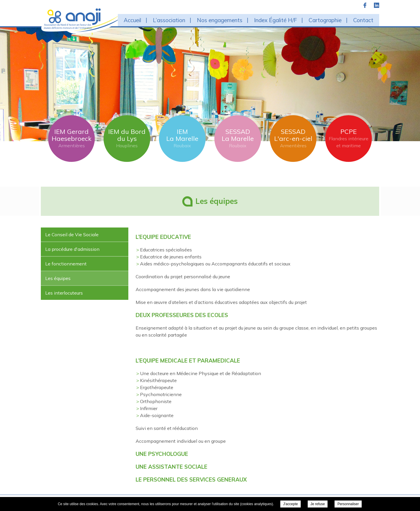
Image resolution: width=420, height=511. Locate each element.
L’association (169, 20)
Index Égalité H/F (275, 20)
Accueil (132, 20)
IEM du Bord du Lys (127, 138)
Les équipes (58, 278)
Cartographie (325, 20)
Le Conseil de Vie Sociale (72, 235)
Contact (363, 20)
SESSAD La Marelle (238, 138)
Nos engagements (220, 20)
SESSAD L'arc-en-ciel (293, 138)
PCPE (349, 138)
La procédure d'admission (72, 249)
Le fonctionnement (66, 264)
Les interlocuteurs (64, 293)
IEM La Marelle (182, 138)
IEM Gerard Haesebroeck (72, 138)
